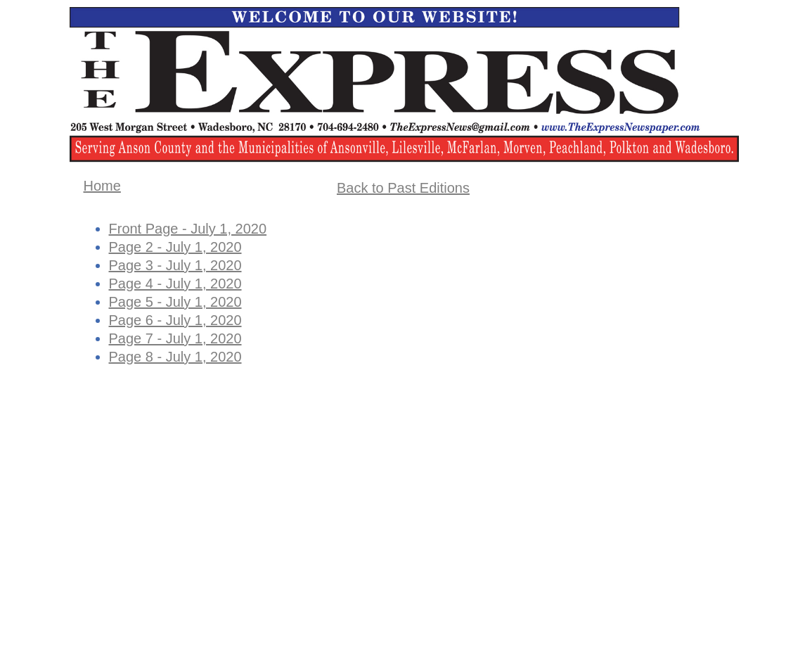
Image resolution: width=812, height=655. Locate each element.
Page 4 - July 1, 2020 (175, 284)
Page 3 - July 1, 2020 (175, 265)
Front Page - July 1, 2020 (188, 229)
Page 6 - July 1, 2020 (175, 320)
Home (102, 186)
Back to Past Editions (403, 188)
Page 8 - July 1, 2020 (175, 357)
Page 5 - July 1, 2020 (175, 302)
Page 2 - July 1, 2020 (175, 247)
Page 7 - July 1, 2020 (175, 338)
